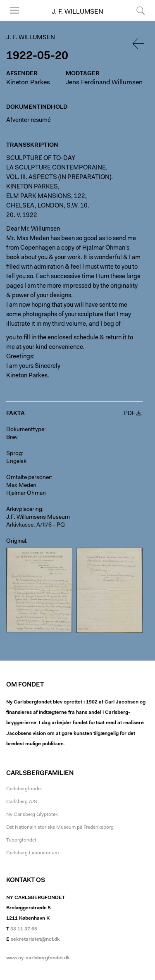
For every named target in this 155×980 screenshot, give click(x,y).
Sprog (14, 454)
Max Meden (21, 486)
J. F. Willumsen (77, 12)
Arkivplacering (24, 510)
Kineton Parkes (28, 83)
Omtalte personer (29, 478)
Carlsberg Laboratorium (32, 853)
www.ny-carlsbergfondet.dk (38, 958)
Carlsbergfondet (24, 789)
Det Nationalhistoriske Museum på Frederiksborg (60, 827)
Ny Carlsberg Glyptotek (32, 815)
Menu (14, 10)
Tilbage (139, 44)
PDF (130, 414)
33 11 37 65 (24, 929)
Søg (141, 10)
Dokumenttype (25, 430)
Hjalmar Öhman (26, 494)
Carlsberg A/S (22, 802)
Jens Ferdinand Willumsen (104, 83)
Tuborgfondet (21, 840)
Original (16, 541)
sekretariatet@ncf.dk (35, 939)
